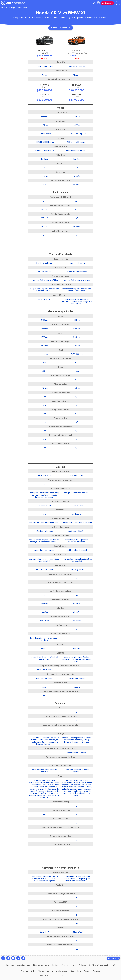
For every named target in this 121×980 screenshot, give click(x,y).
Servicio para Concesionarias (99, 965)
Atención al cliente (24, 965)
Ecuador (50, 971)
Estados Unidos (61, 971)
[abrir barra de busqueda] (94, 3)
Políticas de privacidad (60, 965)
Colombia (41, 971)
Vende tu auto (107, 3)
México (72, 971)
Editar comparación (61, 28)
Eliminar (44, 58)
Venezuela (96, 971)
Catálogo (11, 8)
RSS (113, 965)
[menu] (118, 3)
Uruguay (87, 971)
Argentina (25, 971)
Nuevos (44, 88)
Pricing (73, 965)
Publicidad (82, 965)
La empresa (11, 965)
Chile (33, 971)
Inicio (3, 8)
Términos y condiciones (41, 965)
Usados (44, 97)
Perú (79, 971)
